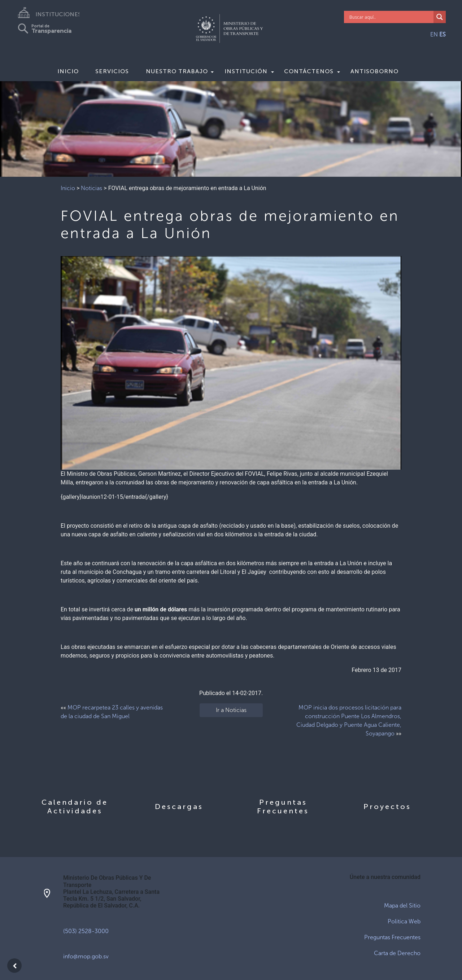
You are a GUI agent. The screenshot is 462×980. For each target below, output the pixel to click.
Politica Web (404, 921)
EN (434, 34)
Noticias (91, 188)
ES (443, 34)
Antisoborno (374, 71)
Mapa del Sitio (402, 906)
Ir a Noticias (231, 710)
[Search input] (391, 17)
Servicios (112, 71)
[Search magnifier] (440, 17)
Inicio (68, 71)
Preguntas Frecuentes (392, 937)
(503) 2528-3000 (86, 931)
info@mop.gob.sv (86, 956)
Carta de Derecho (397, 953)
